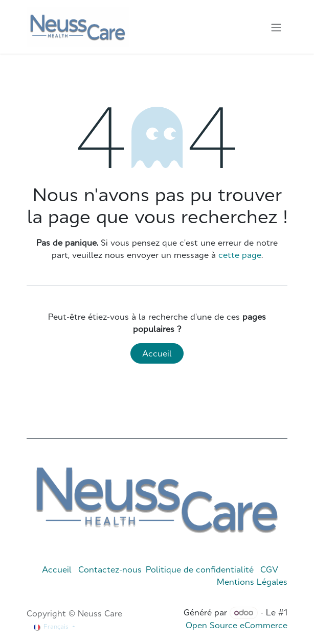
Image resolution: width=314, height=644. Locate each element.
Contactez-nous (110, 569)
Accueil (157, 353)
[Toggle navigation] (276, 27)
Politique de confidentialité (200, 569)
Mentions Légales (252, 582)
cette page (240, 255)
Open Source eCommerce (237, 625)
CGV (269, 569)
